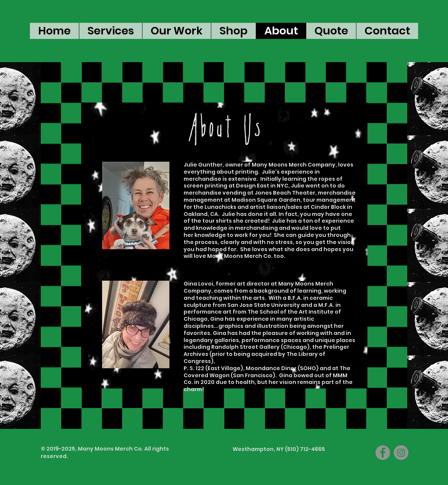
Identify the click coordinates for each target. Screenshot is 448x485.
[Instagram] (401, 453)
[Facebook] (383, 453)
